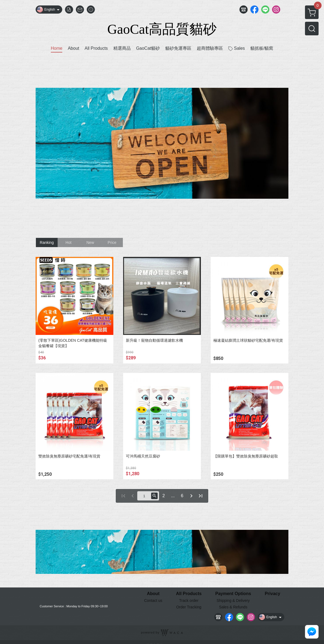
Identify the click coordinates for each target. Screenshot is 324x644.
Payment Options (233, 594)
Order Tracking (189, 607)
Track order (189, 601)
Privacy (272, 594)
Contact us (153, 601)
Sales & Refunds (233, 607)
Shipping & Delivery (233, 601)
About (153, 594)
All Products (189, 594)
